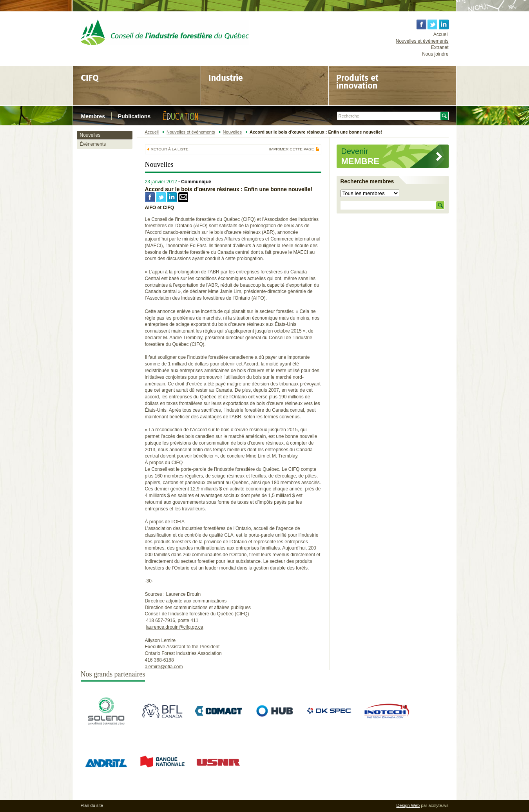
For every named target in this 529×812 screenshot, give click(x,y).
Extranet (440, 47)
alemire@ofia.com (164, 667)
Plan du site (92, 805)
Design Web (408, 805)
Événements (93, 144)
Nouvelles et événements (422, 41)
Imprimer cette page (292, 149)
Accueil (441, 34)
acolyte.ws (438, 805)
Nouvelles (90, 135)
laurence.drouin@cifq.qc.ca (175, 627)
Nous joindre (435, 54)
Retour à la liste (170, 149)
